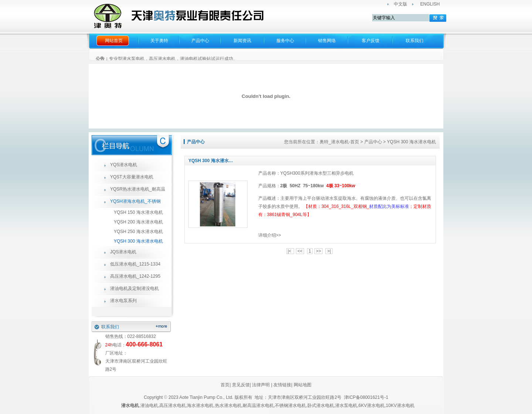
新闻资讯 (242, 41)
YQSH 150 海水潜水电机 (138, 212)
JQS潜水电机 (123, 252)
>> (318, 251)
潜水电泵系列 (123, 301)
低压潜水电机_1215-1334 (135, 264)
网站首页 (114, 41)
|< (290, 251)
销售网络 (327, 41)
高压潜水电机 (173, 406)
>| (329, 251)
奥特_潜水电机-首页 (339, 142)
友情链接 (282, 385)
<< (300, 251)
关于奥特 (159, 41)
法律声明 (261, 385)
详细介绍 (267, 235)
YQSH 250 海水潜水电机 (138, 232)
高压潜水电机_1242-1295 (135, 276)
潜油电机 (149, 406)
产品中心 (200, 41)
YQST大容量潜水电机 (132, 177)
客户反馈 (371, 41)
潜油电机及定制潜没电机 (134, 288)
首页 (225, 385)
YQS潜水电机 (124, 165)
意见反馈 (240, 385)
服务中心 (285, 41)
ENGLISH (430, 4)
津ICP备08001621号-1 (367, 397)
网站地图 (303, 385)
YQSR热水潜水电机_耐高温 (138, 189)
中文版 (400, 4)
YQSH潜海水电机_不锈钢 (135, 201)
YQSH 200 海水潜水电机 (138, 222)
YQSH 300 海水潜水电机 (138, 241)
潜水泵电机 (346, 406)
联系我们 (415, 41)
